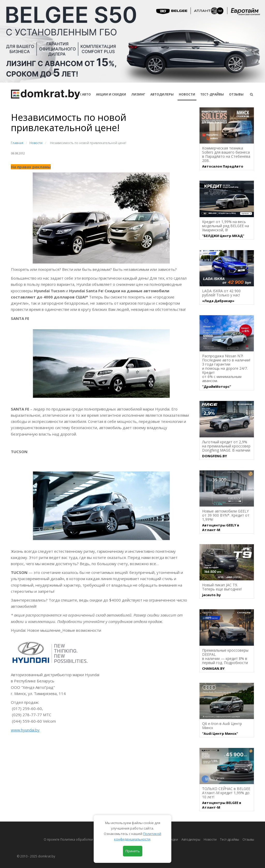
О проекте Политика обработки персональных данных (86, 839)
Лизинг (138, 94)
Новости (187, 94)
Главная (17, 143)
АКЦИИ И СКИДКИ (111, 94)
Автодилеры (162, 94)
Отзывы (236, 94)
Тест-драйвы (212, 94)
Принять (133, 851)
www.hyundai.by (25, 730)
